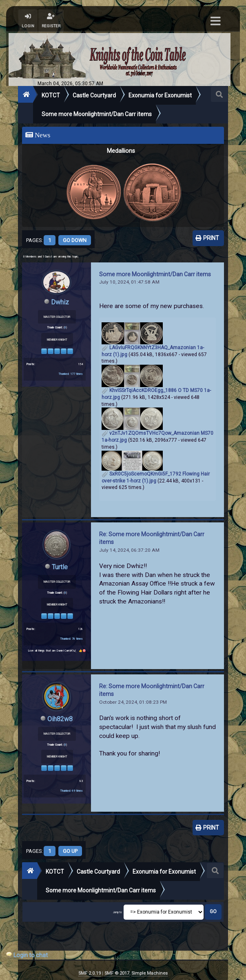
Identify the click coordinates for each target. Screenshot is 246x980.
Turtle (60, 567)
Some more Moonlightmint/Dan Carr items (155, 274)
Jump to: (118, 913)
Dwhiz (60, 302)
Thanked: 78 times (71, 639)
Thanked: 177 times (71, 374)
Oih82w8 (60, 719)
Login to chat (31, 955)
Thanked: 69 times (71, 791)
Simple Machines (150, 973)
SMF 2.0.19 (90, 973)
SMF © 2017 (117, 973)
